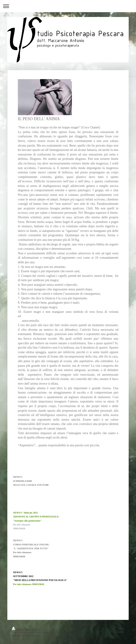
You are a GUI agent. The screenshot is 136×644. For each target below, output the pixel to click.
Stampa (18, 629)
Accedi (121, 628)
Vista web (120, 632)
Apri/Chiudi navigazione (68, 6)
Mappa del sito (32, 629)
